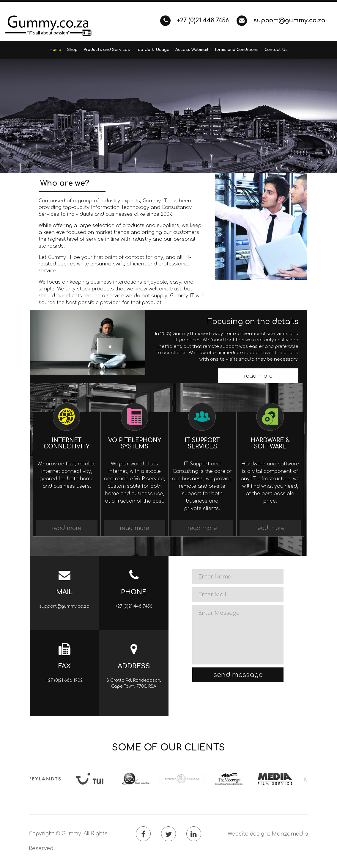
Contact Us (276, 50)
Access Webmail (192, 50)
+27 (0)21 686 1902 (64, 680)
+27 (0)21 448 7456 (195, 20)
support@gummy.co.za (281, 20)
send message (238, 675)
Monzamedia (290, 834)
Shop (72, 50)
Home (55, 50)
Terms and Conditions (236, 50)
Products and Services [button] (107, 50)
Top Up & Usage (153, 50)
